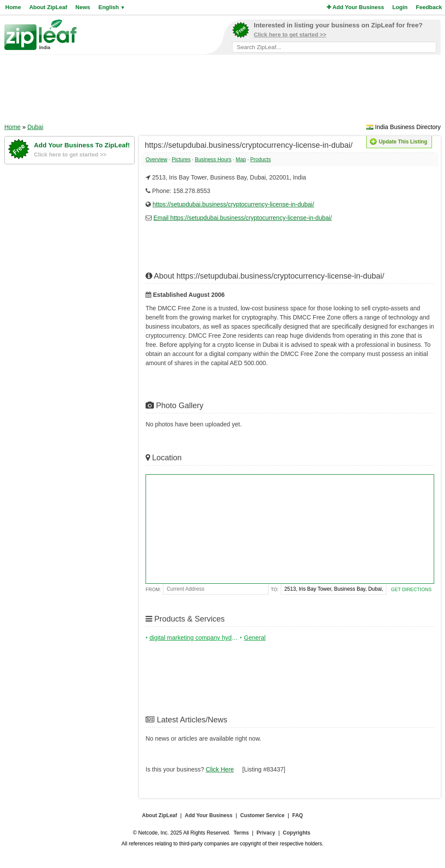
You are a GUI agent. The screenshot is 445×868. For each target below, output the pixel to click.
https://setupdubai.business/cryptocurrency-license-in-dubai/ (233, 204)
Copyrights (297, 833)
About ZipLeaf (48, 7)
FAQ (298, 815)
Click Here (220, 769)
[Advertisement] (222, 92)
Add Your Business (355, 7)
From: (153, 589)
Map (241, 160)
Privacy (266, 833)
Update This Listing (399, 142)
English (111, 7)
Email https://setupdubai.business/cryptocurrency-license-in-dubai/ (243, 218)
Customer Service (262, 815)
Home (13, 7)
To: (275, 589)
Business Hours (213, 160)
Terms (241, 833)
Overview (156, 160)
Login (400, 7)
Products (261, 160)
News (83, 7)
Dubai (35, 127)
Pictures (181, 160)
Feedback (429, 7)
